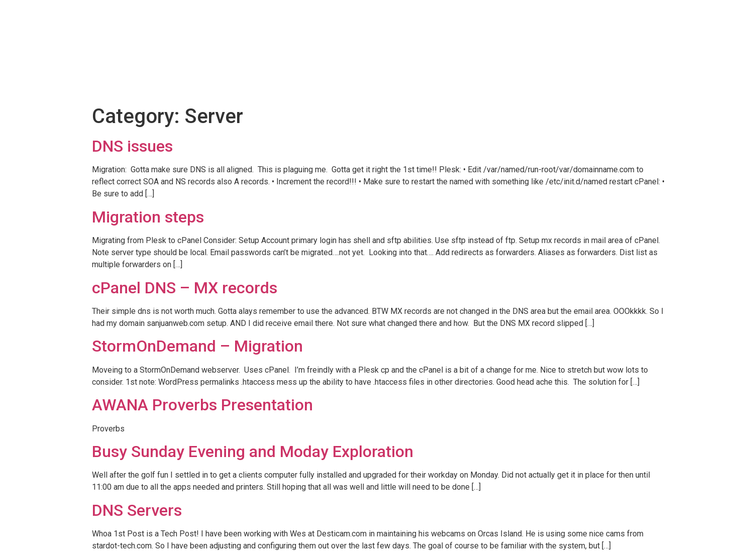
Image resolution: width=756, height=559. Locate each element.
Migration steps (148, 217)
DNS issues (132, 146)
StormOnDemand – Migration (197, 346)
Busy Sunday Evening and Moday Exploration (253, 452)
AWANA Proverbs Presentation (202, 405)
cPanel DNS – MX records (185, 288)
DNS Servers (137, 510)
